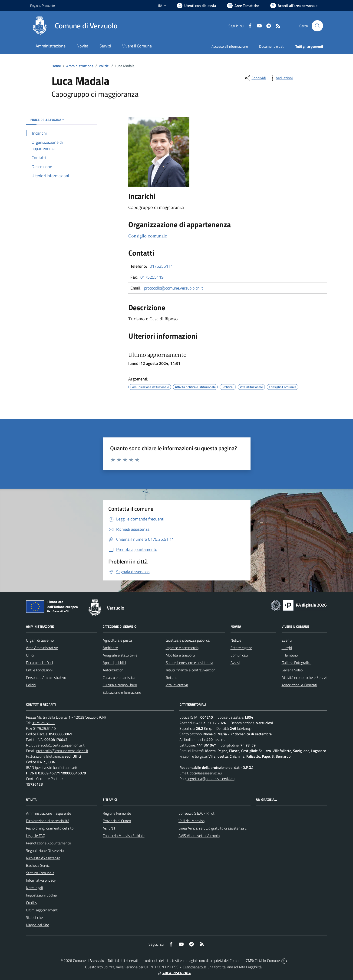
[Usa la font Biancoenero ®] (196, 6)
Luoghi (287, 648)
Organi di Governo (40, 640)
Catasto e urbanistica (119, 677)
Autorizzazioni (113, 670)
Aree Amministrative (42, 648)
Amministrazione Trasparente (49, 813)
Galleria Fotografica (297, 663)
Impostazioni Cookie (41, 895)
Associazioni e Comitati (299, 685)
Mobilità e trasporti (180, 655)
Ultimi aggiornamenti (42, 910)
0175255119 (152, 277)
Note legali (34, 888)
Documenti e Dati (39, 663)
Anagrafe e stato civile (120, 655)
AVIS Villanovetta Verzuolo (199, 836)
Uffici (30, 655)
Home (56, 66)
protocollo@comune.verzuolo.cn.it (173, 288)
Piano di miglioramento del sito (50, 828)
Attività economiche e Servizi (304, 677)
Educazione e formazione (122, 692)
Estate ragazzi (241, 648)
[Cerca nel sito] (317, 26)
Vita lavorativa (177, 685)
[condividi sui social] (255, 78)
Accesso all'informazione (230, 46)
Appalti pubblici (114, 663)
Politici (104, 66)
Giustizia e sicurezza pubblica (188, 640)
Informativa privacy (41, 880)
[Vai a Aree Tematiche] (243, 6)
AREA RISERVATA (174, 973)
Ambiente (110, 648)
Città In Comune (267, 960)
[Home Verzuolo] (74, 26)
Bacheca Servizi (38, 865)
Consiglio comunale (148, 236)
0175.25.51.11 (43, 723)
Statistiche (34, 917)
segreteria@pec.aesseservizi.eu (211, 779)
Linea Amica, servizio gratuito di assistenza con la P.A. (220, 828)
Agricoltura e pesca (117, 640)
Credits (31, 903)
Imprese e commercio (182, 648)
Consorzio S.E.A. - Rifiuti (197, 813)
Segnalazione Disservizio (45, 850)
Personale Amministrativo (46, 677)
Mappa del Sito (38, 925)
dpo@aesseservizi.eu (206, 773)
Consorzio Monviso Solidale (124, 836)
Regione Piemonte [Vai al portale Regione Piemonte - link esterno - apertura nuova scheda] (43, 5)
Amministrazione (80, 66)
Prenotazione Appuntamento (48, 843)
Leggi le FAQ (36, 836)
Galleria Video (292, 670)
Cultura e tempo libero (120, 685)
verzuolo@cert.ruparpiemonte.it (60, 745)
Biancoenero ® (195, 967)
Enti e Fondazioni (39, 670)
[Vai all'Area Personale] (294, 6)
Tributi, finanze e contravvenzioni (191, 670)
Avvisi (235, 663)
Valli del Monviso (191, 821)
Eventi (287, 640)
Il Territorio (290, 655)
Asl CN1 (109, 828)
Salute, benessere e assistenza (189, 663)
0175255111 (161, 266)
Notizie (236, 640)
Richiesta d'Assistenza (43, 858)
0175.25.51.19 (44, 728)
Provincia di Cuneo (117, 821)
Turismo (172, 677)
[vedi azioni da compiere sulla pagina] (281, 78)
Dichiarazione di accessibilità (48, 821)
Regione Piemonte (117, 813)
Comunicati (239, 655)
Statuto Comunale (40, 873)
